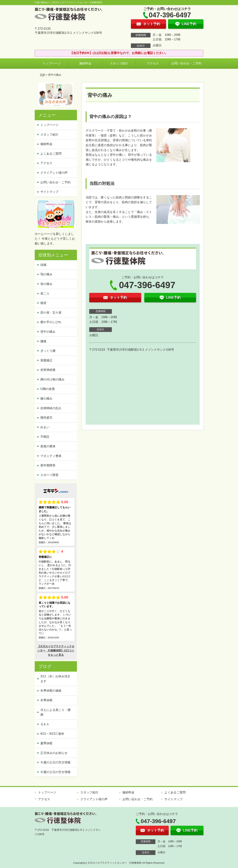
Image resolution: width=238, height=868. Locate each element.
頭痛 (43, 265)
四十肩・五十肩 (51, 313)
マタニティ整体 (51, 456)
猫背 (43, 303)
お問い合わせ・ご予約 (186, 63)
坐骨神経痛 (48, 370)
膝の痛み (46, 399)
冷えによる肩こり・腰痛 (55, 712)
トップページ (51, 63)
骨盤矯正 (46, 360)
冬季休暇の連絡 (51, 691)
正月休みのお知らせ (54, 753)
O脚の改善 (48, 389)
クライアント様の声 (54, 173)
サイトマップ (49, 192)
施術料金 (85, 63)
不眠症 (45, 437)
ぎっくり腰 (48, 351)
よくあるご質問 (51, 154)
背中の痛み (48, 332)
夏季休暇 (46, 743)
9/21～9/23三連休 (52, 734)
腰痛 (43, 341)
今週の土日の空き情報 (55, 762)
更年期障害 (48, 465)
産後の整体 (48, 446)
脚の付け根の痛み (52, 379)
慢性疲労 (46, 418)
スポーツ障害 (49, 475)
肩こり (45, 294)
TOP (42, 75)
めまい (45, 427)
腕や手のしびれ (51, 322)
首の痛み (46, 284)
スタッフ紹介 (119, 63)
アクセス (153, 63)
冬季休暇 (46, 700)
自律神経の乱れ (51, 408)
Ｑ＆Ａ (45, 724)
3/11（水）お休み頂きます (55, 679)
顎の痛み (46, 274)
